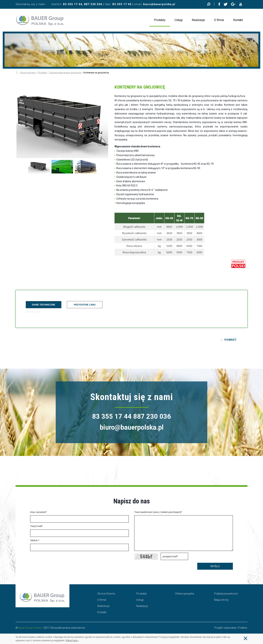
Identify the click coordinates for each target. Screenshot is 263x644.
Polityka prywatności (226, 594)
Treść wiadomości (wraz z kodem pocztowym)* (158, 512)
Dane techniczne (44, 305)
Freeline (243, 628)
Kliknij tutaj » (72, 640)
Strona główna (28, 73)
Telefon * (35, 540)
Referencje (103, 606)
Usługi (179, 20)
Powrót (230, 340)
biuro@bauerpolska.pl (159, 4)
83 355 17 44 (73, 4)
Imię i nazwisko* (38, 512)
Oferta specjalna (185, 594)
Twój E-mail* (36, 526)
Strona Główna (106, 594)
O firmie (219, 20)
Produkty (160, 20)
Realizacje (198, 20)
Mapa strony (221, 600)
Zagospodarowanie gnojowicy (65, 73)
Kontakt (238, 20)
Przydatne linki (85, 305)
